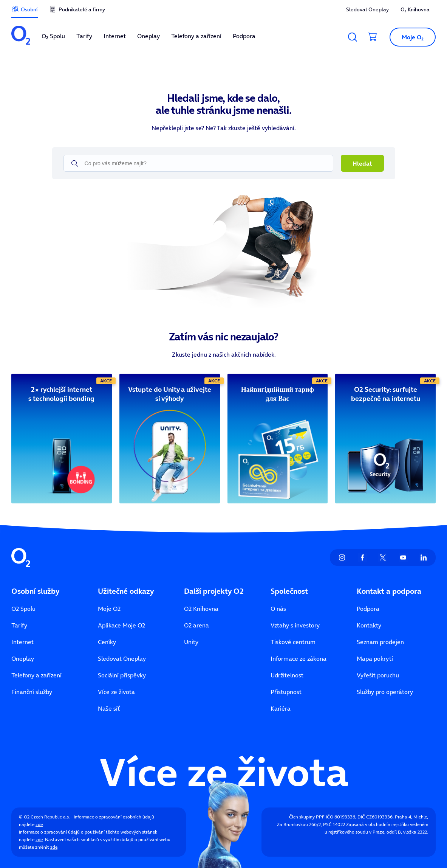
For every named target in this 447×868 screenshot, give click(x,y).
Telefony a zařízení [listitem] (196, 36)
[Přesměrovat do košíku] (373, 37)
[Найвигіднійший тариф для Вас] (278, 394)
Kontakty (369, 625)
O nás (278, 609)
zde (39, 824)
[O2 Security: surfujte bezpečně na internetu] (385, 394)
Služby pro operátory (385, 692)
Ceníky (107, 642)
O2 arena (196, 625)
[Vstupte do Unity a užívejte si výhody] (170, 394)
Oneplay (23, 658)
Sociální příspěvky (122, 675)
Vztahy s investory (295, 625)
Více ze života (116, 692)
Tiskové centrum (293, 642)
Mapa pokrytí (375, 658)
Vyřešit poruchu (378, 675)
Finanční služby (32, 692)
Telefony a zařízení (36, 675)
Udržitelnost (287, 675)
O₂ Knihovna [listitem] (415, 9)
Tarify (19, 625)
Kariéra (281, 708)
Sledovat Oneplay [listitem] (367, 9)
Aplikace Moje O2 (121, 625)
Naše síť (109, 708)
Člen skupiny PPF (307, 817)
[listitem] (21, 36)
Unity (191, 642)
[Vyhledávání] (353, 37)
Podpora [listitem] (244, 36)
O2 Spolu (23, 609)
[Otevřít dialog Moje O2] (410, 37)
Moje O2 (109, 609)
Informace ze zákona (299, 658)
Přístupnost (286, 692)
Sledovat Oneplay (122, 658)
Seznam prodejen (380, 642)
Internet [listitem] (115, 36)
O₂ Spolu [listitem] (53, 36)
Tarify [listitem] (84, 36)
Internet (22, 642)
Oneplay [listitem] (148, 36)
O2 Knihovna (201, 609)
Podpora (368, 609)
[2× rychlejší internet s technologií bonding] (62, 394)
